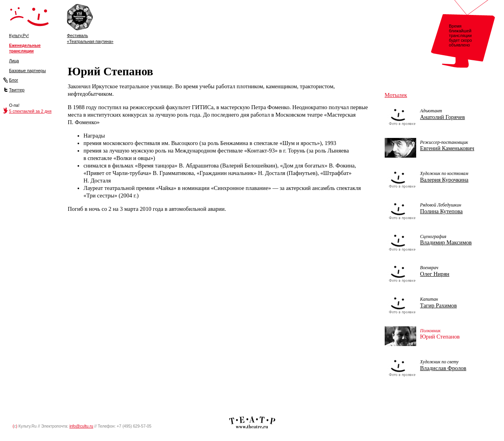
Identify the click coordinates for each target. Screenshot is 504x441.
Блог (14, 80)
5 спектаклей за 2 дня (30, 111)
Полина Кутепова (441, 211)
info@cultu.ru (81, 426)
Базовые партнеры (27, 71)
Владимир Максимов (446, 242)
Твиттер (17, 90)
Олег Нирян (435, 274)
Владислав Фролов (443, 368)
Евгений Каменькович (447, 148)
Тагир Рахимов (438, 305)
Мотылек (396, 95)
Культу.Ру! (19, 35)
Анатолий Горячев (443, 117)
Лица (14, 61)
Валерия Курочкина (444, 180)
